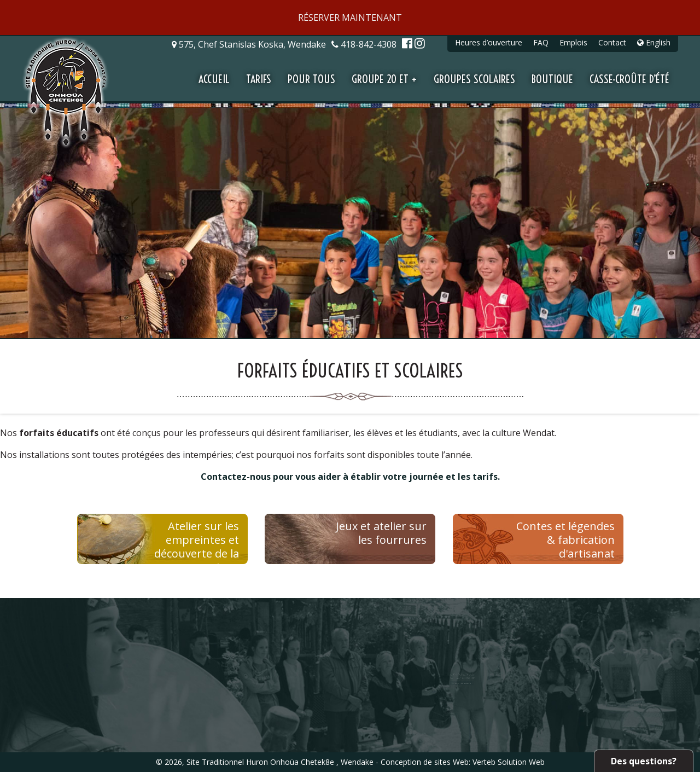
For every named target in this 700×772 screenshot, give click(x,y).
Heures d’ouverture (489, 42)
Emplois (573, 42)
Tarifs (259, 79)
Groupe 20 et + (384, 79)
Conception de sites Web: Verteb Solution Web (463, 762)
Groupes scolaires (474, 79)
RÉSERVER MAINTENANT (350, 18)
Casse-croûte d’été (629, 79)
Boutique (552, 79)
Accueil (214, 79)
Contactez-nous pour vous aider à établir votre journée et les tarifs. (350, 477)
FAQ (541, 42)
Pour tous (311, 79)
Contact (612, 42)
